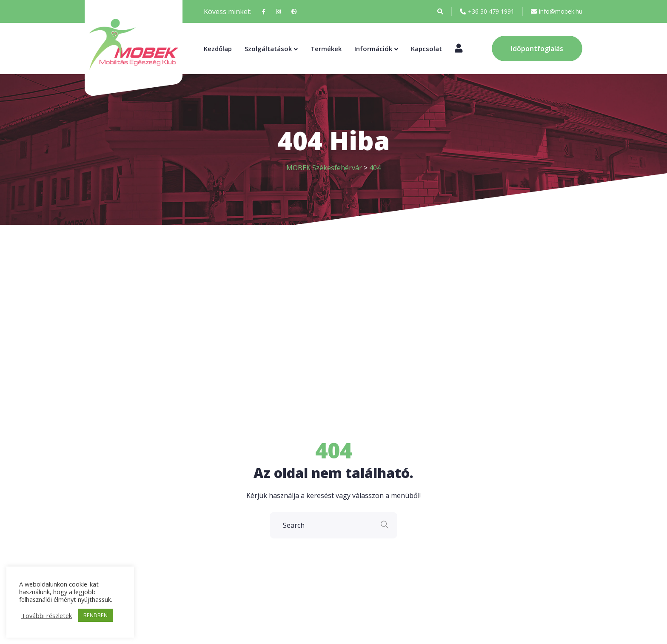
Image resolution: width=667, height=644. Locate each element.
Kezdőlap (218, 49)
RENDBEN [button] (95, 615)
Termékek (326, 49)
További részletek (47, 615)
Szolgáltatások (268, 49)
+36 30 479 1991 (487, 11)
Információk (373, 49)
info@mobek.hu (557, 11)
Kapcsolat (426, 49)
